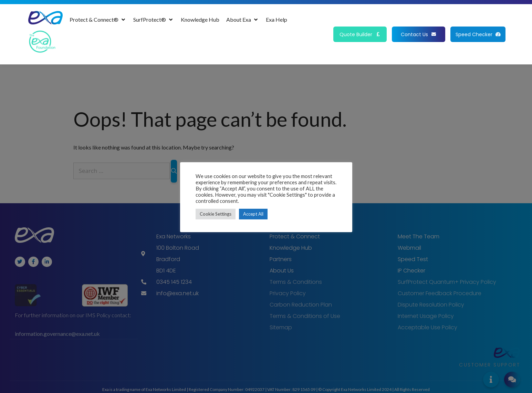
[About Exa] (243, 20)
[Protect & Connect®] (98, 20)
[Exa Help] (277, 20)
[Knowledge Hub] (200, 20)
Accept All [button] (253, 214)
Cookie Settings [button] (216, 214)
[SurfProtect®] (154, 20)
